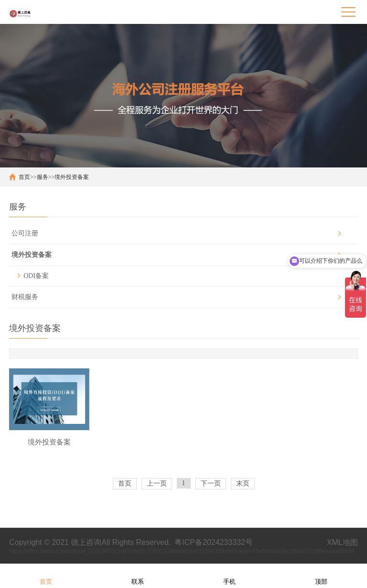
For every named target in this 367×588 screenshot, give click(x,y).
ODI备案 (36, 276)
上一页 (157, 483)
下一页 (211, 483)
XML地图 (342, 542)
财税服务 (25, 297)
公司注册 (25, 233)
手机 (229, 575)
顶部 (321, 575)
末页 (243, 483)
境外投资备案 (72, 177)
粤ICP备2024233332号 (214, 542)
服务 (43, 177)
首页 (24, 177)
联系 (138, 575)
